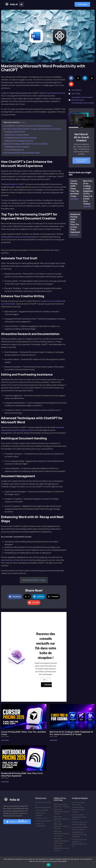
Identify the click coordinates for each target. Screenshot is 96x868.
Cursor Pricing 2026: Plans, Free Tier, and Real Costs (75, 188)
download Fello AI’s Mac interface (14, 560)
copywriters (76, 97)
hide (23, 122)
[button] (21, 4)
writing (91, 103)
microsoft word (78, 100)
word (85, 103)
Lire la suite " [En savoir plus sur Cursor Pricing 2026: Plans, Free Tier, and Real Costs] (75, 199)
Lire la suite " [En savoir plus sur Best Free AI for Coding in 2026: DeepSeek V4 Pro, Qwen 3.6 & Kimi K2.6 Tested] (87, 206)
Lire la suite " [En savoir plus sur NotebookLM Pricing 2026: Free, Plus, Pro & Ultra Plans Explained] (75, 235)
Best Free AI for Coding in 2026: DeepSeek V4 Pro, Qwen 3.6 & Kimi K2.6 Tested (88, 192)
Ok (48, 865)
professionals (77, 103)
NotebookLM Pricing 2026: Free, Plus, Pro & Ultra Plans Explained (77, 223)
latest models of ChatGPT (15, 184)
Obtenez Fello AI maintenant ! (81, 161)
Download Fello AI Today (34, 580)
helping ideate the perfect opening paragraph (19, 237)
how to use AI (87, 97)
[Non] (93, 862)
